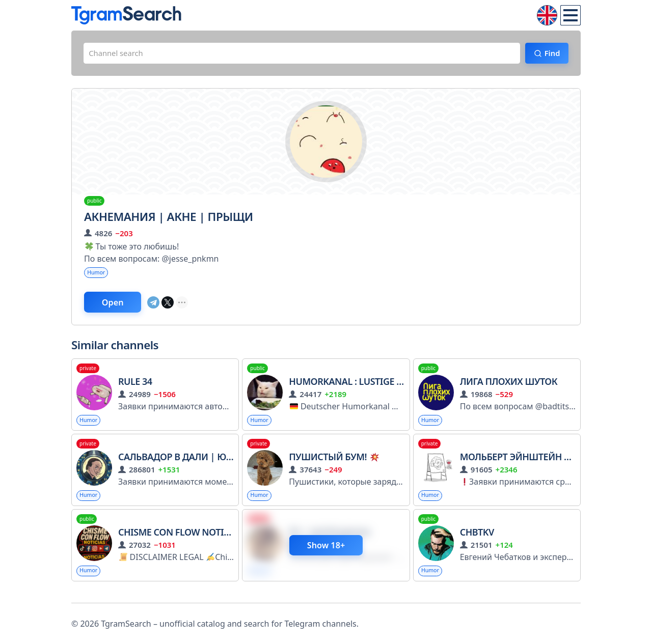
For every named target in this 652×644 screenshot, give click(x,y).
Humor (98, 276)
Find (548, 54)
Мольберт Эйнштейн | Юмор (530, 464)
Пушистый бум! (334, 464)
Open (120, 307)
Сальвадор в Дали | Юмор (188, 464)
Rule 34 (135, 387)
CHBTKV (477, 541)
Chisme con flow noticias (187, 541)
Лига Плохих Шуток (509, 387)
